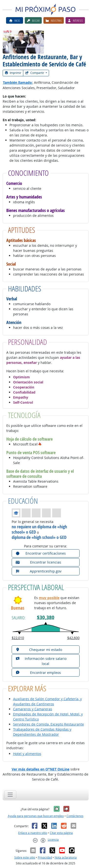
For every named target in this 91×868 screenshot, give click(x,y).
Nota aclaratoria (66, 857)
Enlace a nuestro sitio (33, 833)
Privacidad (45, 857)
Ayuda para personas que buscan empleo (36, 816)
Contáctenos (75, 816)
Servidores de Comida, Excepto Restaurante (49, 724)
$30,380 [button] (46, 617)
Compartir (35, 73)
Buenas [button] (18, 608)
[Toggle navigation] (10, 794)
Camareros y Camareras (33, 709)
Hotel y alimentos (27, 754)
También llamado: (18, 82)
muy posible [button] (49, 598)
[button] (40, 444)
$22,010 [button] (18, 638)
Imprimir (13, 73)
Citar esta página (61, 833)
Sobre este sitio (25, 857)
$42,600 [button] (73, 638)
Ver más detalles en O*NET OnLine (41, 769)
